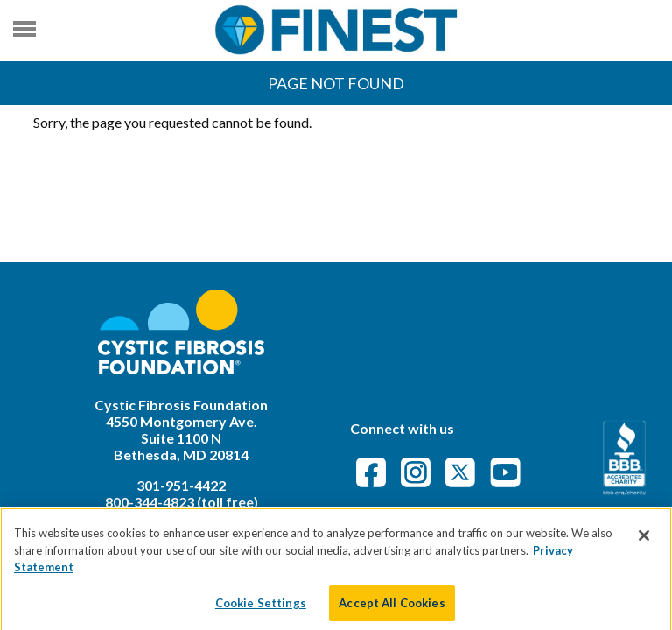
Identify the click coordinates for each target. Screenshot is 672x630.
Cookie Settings (261, 608)
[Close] (644, 542)
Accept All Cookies (392, 608)
